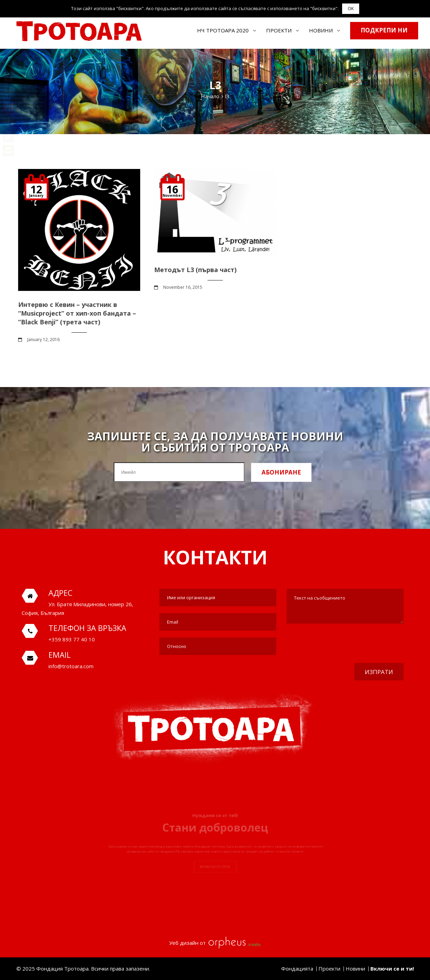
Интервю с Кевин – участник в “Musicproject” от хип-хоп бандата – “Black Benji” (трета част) (77, 313)
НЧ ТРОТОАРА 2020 (223, 30)
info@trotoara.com (71, 666)
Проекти (279, 30)
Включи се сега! (215, 877)
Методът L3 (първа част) (195, 270)
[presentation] (350, 644)
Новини (321, 30)
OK (351, 9)
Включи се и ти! (392, 969)
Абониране (281, 472)
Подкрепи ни (384, 30)
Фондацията (297, 969)
